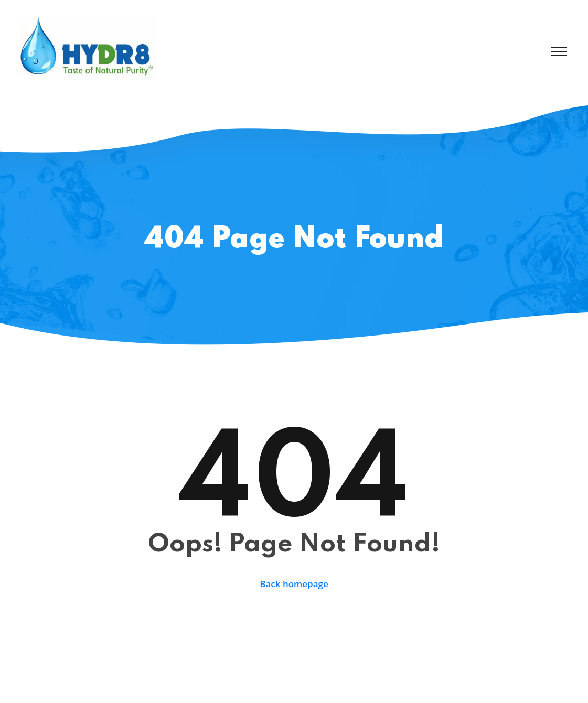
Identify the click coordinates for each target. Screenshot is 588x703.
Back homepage (294, 584)
